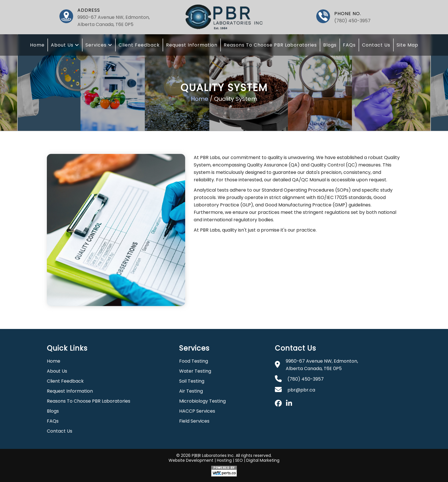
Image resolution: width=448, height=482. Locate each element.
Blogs (330, 45)
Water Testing (195, 371)
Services (99, 45)
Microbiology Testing (202, 401)
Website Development (191, 460)
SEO (239, 460)
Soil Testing (192, 381)
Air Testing (191, 391)
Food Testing (194, 361)
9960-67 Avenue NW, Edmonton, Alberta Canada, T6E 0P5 (114, 21)
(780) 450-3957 (352, 21)
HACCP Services (197, 411)
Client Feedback (139, 45)
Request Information (192, 45)
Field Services (194, 421)
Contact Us (376, 45)
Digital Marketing (263, 460)
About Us (65, 45)
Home (37, 45)
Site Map (407, 45)
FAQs (349, 45)
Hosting (224, 460)
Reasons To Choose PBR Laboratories (270, 45)
